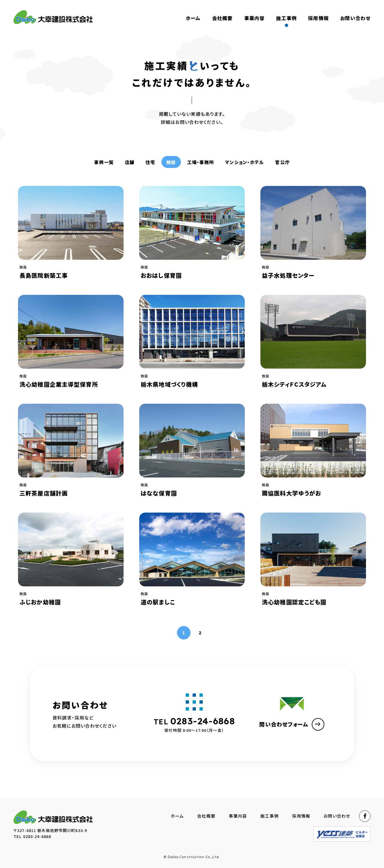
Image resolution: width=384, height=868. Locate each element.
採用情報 (301, 816)
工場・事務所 (201, 162)
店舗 (130, 162)
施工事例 (270, 816)
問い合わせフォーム (292, 724)
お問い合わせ (337, 816)
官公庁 (282, 162)
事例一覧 (104, 162)
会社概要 (206, 816)
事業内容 (238, 816)
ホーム (177, 816)
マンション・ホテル (244, 162)
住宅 (150, 162)
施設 (171, 162)
